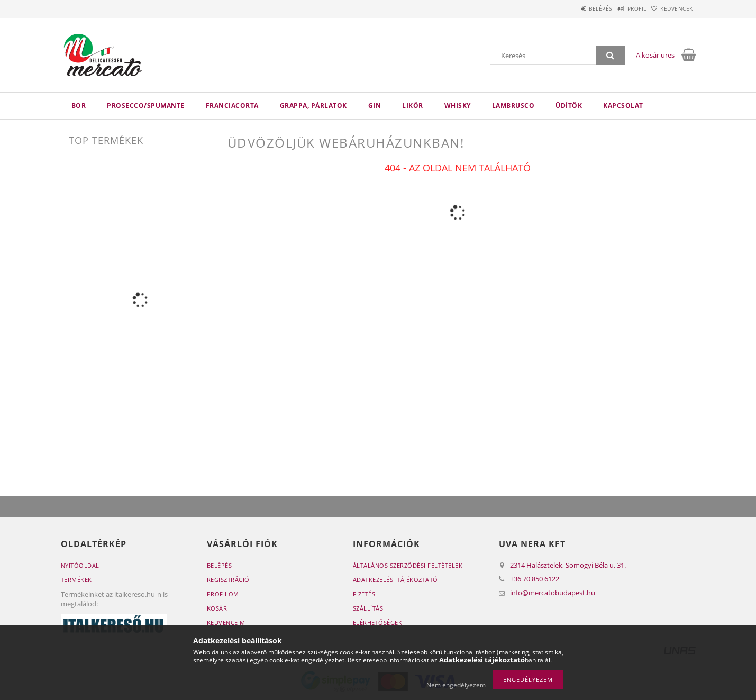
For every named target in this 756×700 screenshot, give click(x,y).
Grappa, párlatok (313, 106)
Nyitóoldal (80, 565)
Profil (621, 8)
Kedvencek (671, 8)
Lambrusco (513, 106)
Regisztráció (228, 580)
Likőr (413, 106)
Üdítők (569, 106)
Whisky (458, 106)
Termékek (76, 580)
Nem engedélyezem (456, 685)
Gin (375, 106)
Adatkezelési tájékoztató (395, 580)
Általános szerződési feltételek (408, 565)
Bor (79, 106)
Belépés (573, 8)
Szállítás (368, 608)
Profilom (223, 594)
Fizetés (364, 594)
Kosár (217, 608)
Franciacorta (232, 106)
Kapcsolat (623, 106)
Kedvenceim (226, 622)
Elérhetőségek (378, 622)
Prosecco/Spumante (146, 106)
